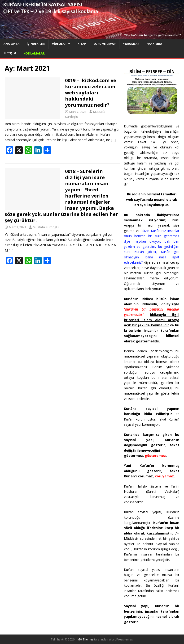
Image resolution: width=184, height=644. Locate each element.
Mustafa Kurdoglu (46, 227)
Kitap (82, 44)
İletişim (10, 53)
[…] (113, 140)
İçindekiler (36, 44)
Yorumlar (131, 44)
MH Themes (85, 639)
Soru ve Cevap (105, 44)
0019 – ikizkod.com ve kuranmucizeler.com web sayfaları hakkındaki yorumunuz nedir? (91, 93)
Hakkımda (154, 44)
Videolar (59, 44)
